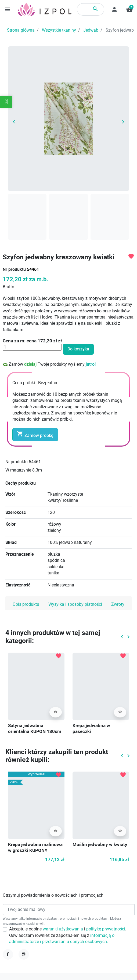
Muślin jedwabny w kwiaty (100, 845)
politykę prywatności (106, 929)
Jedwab (91, 30)
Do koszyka (78, 349)
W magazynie (18, 470)
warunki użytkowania (63, 929)
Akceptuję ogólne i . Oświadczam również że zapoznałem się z (68, 935)
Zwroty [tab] (118, 604)
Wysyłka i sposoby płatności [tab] (75, 604)
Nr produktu (14, 270)
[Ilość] (32, 347)
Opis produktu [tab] (26, 604)
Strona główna (21, 30)
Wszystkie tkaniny (59, 30)
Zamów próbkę (35, 434)
